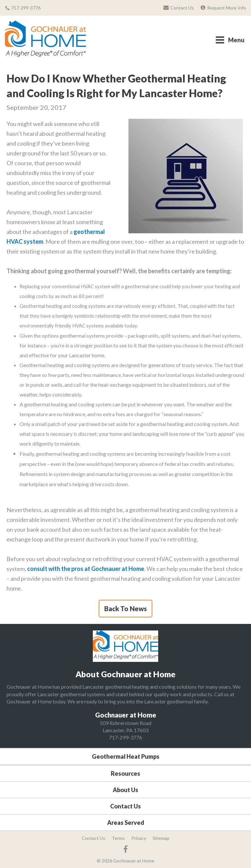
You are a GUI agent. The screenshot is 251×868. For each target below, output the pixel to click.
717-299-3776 (125, 737)
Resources (125, 773)
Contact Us (125, 806)
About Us (125, 790)
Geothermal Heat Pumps (126, 756)
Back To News (125, 609)
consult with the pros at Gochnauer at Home (86, 569)
